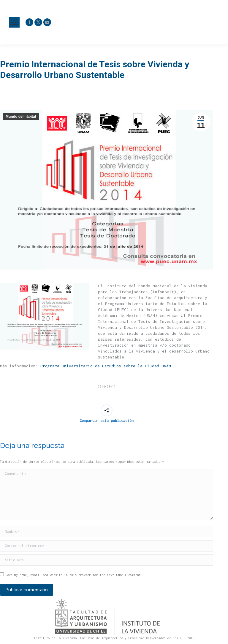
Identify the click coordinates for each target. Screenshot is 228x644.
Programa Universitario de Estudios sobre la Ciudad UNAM (106, 366)
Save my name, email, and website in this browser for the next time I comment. (74, 575)
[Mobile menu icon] (14, 22)
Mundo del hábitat (21, 117)
